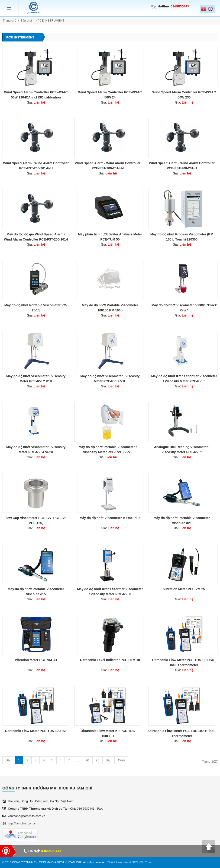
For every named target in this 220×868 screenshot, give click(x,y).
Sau (108, 760)
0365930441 (180, 6)
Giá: (36, 102)
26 (87, 760)
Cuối (121, 760)
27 (97, 760)
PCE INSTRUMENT (51, 21)
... (78, 760)
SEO (135, 862)
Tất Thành (147, 862)
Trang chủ (10, 21)
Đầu (9, 760)
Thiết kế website (118, 862)
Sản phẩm (27, 21)
